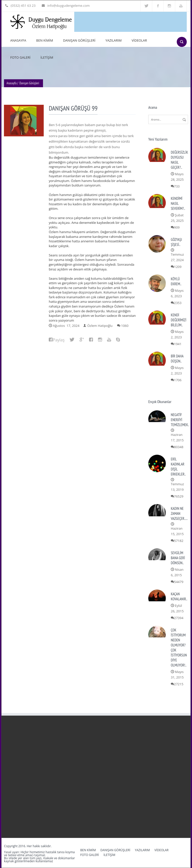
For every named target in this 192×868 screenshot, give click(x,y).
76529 (179, 496)
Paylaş (59, 340)
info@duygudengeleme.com (67, 6)
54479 (179, 582)
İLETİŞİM (47, 57)
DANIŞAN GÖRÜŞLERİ (79, 40)
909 (177, 227)
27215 (179, 684)
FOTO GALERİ (20, 57)
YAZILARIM (114, 40)
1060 (125, 326)
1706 (178, 380)
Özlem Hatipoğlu (100, 326)
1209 (178, 267)
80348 (179, 447)
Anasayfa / (12, 84)
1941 (178, 344)
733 (177, 186)
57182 (179, 541)
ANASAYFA (18, 40)
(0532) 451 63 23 (23, 6)
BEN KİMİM (45, 40)
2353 (178, 303)
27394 (179, 618)
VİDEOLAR (139, 40)
